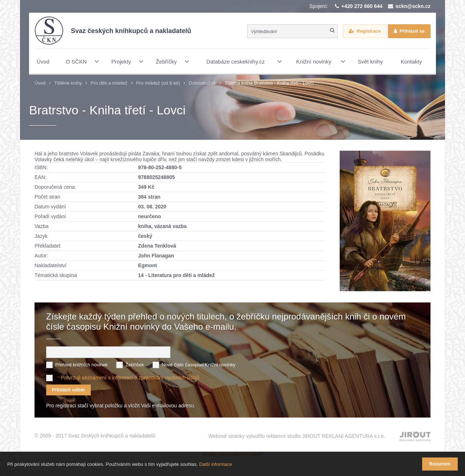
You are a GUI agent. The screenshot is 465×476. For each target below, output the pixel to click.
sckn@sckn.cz (413, 6)
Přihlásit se (412, 31)
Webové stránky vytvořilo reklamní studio (297, 436)
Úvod (40, 83)
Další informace (215, 465)
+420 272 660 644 (362, 6)
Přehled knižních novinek (82, 365)
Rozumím (440, 464)
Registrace (369, 31)
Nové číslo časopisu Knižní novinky (199, 365)
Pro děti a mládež (109, 83)
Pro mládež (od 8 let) (158, 83)
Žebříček (135, 365)
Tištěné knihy (68, 83)
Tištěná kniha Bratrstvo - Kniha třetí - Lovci (269, 83)
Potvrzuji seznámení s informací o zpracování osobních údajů (130, 378)
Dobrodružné (202, 83)
